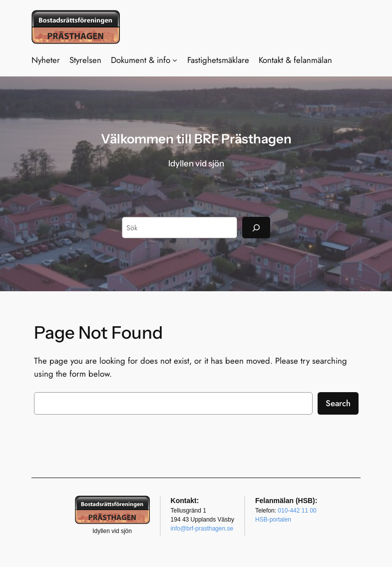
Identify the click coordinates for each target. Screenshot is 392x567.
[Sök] (256, 228)
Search (338, 403)
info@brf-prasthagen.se (202, 529)
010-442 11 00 (297, 511)
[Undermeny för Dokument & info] (175, 60)
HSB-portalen (273, 520)
